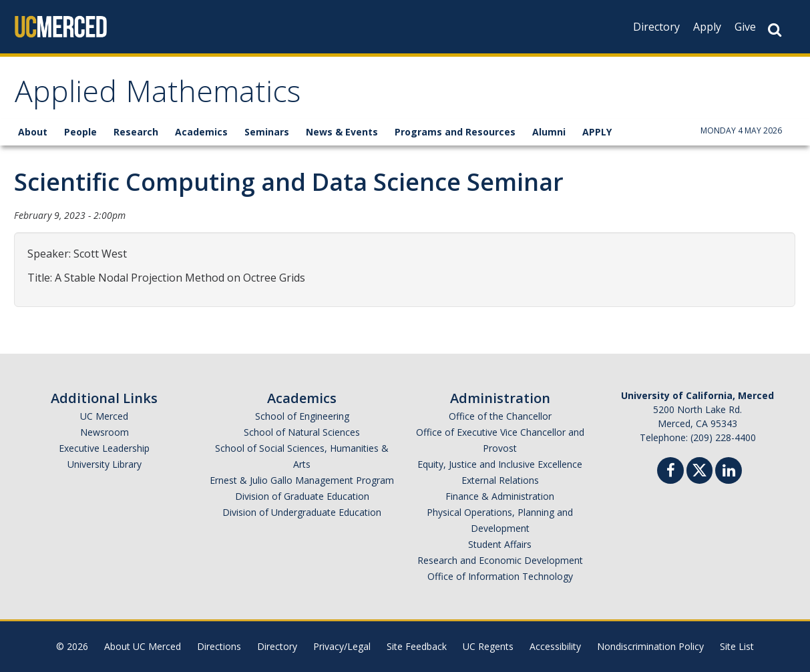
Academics (201, 132)
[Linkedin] (729, 472)
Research (136, 132)
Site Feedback (417, 646)
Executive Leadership (104, 448)
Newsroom (105, 432)
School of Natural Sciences (302, 432)
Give (745, 27)
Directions (219, 646)
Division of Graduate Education (302, 496)
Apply (707, 27)
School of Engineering (302, 416)
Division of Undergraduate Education (302, 512)
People (80, 132)
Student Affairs (500, 544)
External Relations (500, 480)
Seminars (267, 132)
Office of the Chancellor (500, 416)
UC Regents (488, 646)
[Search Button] (775, 30)
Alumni (549, 132)
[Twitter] (699, 469)
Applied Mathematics (158, 96)
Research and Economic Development (500, 560)
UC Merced (104, 416)
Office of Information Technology (500, 576)
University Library (105, 464)
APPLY (597, 132)
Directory (656, 27)
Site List (737, 646)
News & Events (342, 132)
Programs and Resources (455, 132)
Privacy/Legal (342, 646)
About (33, 132)
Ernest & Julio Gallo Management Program (302, 480)
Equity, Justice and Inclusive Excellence (500, 464)
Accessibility (555, 646)
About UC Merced (143, 646)
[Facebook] (670, 472)
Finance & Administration (500, 496)
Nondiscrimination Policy (650, 646)
